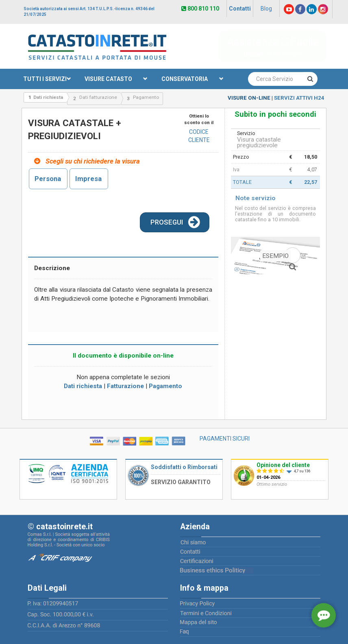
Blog (266, 9)
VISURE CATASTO (116, 79)
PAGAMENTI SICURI (225, 439)
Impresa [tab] (88, 179)
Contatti (240, 9)
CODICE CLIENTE (199, 136)
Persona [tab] (48, 179)
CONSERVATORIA (192, 79)
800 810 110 (200, 9)
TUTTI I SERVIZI (47, 79)
